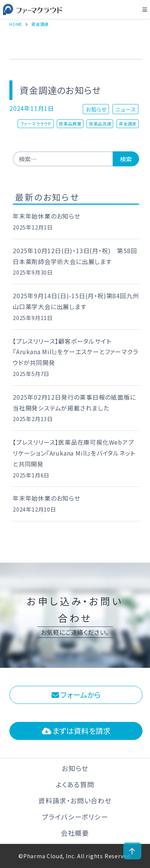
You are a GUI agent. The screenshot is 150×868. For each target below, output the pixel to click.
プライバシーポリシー (75, 817)
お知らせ (96, 109)
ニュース (126, 109)
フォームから (76, 695)
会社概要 (75, 833)
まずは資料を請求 (76, 731)
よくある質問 (75, 784)
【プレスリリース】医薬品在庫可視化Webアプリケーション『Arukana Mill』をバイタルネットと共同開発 (74, 453)
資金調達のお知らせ (60, 90)
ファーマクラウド (36, 124)
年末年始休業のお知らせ (47, 216)
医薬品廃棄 (70, 124)
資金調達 (128, 124)
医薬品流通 (100, 124)
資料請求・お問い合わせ (75, 801)
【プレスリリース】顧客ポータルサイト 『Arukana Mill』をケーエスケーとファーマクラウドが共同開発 (75, 352)
